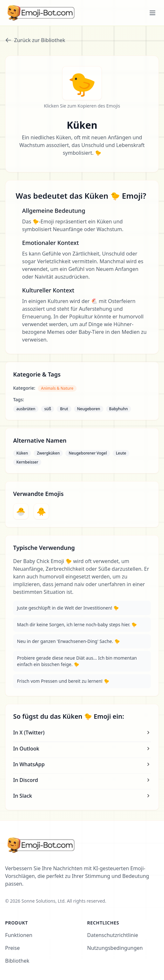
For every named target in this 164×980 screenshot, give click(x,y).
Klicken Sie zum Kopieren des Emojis (82, 106)
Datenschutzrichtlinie (113, 935)
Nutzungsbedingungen (115, 948)
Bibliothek (17, 961)
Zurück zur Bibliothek (35, 40)
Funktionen (19, 935)
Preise (12, 948)
